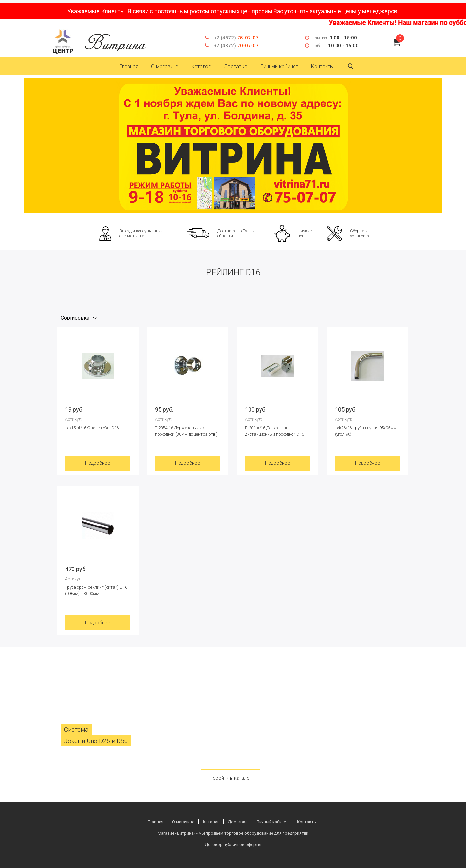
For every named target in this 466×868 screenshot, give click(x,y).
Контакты (322, 66)
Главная (129, 66)
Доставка (235, 66)
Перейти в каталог (230, 778)
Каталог (201, 66)
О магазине (165, 66)
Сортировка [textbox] (75, 318)
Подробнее (98, 463)
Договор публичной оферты (233, 845)
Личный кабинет (279, 66)
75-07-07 (236, 38)
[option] (233, 146)
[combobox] (80, 318)
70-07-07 (236, 46)
